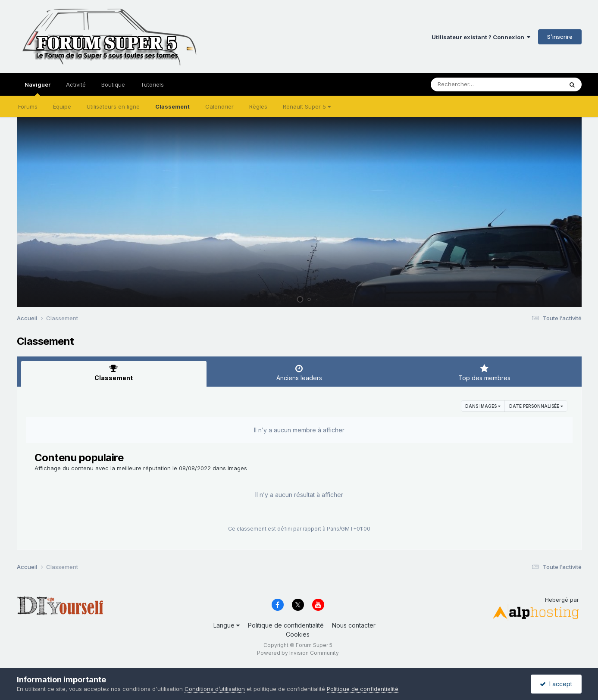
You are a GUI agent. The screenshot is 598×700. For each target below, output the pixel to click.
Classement (172, 106)
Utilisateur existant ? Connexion (481, 37)
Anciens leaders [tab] (299, 373)
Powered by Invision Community (298, 653)
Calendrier (219, 106)
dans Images (483, 406)
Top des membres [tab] (485, 373)
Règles (258, 106)
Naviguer (38, 88)
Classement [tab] (114, 373)
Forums (28, 106)
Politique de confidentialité (286, 625)
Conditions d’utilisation (215, 689)
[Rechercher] (472, 84)
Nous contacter (354, 625)
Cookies (298, 634)
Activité (76, 84)
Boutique (113, 84)
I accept (556, 684)
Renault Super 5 (307, 106)
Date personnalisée (536, 406)
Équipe (62, 106)
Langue (227, 625)
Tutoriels (152, 84)
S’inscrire (560, 37)
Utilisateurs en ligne (113, 106)
